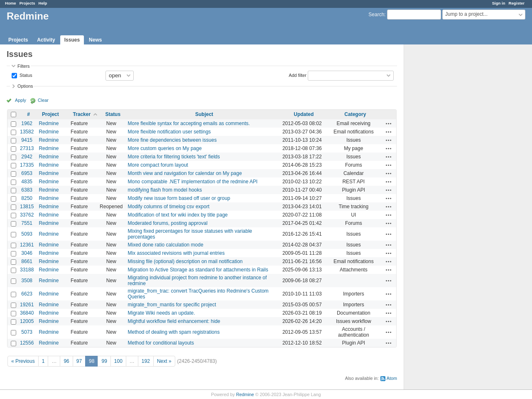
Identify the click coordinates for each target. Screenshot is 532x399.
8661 (27, 261)
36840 (27, 313)
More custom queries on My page (165, 148)
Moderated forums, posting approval (168, 223)
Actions (389, 123)
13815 (27, 207)
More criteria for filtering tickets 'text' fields (174, 157)
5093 (27, 234)
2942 (27, 157)
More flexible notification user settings (169, 132)
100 (118, 361)
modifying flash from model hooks (165, 190)
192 (146, 361)
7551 (27, 223)
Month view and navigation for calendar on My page (185, 173)
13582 (27, 132)
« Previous (23, 361)
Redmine (49, 123)
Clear (43, 100)
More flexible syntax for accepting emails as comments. (189, 123)
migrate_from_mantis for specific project (172, 305)
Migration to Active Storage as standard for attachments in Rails (198, 270)
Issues (72, 40)
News (95, 40)
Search (376, 15)
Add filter (298, 75)
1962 (27, 123)
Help (43, 3)
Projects (27, 3)
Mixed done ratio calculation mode (166, 245)
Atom (392, 378)
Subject (204, 114)
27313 (27, 148)
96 (66, 361)
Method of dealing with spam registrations (174, 332)
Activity (46, 40)
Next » (164, 361)
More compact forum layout (158, 165)
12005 (27, 321)
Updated (304, 114)
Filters (23, 66)
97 (79, 361)
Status (25, 75)
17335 (27, 165)
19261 (27, 305)
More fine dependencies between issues (172, 140)
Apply (21, 100)
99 (104, 361)
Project (50, 114)
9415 (27, 140)
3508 (27, 281)
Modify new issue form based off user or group (179, 198)
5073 (27, 332)
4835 (27, 182)
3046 (27, 253)
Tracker (82, 114)
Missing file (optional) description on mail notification (185, 261)
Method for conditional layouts (161, 343)
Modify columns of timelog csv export (169, 207)
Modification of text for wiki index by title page (178, 215)
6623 (27, 294)
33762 (27, 215)
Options (25, 86)
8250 (27, 198)
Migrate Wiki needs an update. (162, 313)
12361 (27, 245)
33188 (27, 270)
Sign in (499, 3)
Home (11, 3)
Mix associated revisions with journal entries (176, 253)
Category (355, 114)
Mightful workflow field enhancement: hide (174, 321)
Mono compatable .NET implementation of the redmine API (193, 182)
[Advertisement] (446, 175)
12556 (27, 343)
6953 (27, 173)
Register (517, 3)
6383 (27, 190)
